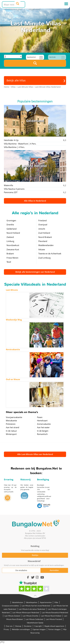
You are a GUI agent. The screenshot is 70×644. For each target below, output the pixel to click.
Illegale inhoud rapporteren (54, 626)
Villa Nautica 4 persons (14, 189)
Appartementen (46, 602)
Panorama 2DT (11, 192)
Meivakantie (11, 421)
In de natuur (11, 431)
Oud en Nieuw (13, 379)
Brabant (10, 254)
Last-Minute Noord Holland (51, 616)
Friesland (42, 220)
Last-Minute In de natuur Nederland (32, 609)
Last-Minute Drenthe (30, 616)
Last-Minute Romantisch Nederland (55, 613)
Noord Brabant (45, 237)
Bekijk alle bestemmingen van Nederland (35, 272)
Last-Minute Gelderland (34, 619)
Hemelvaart (42, 421)
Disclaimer (28, 626)
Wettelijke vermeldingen (21, 629)
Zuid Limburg (44, 258)
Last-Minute (12, 290)
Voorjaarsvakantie (14, 417)
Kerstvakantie (13, 349)
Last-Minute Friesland (54, 619)
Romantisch (42, 434)
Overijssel (43, 225)
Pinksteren (11, 424)
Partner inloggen (54, 629)
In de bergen (43, 431)
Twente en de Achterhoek (50, 254)
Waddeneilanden (46, 245)
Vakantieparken (32, 602)
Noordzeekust (13, 245)
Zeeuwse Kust (13, 249)
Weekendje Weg (14, 320)
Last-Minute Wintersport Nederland (26, 613)
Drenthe (10, 225)
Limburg (10, 241)
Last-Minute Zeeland (12, 616)
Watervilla (8, 185)
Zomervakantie (44, 424)
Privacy (6, 629)
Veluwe (42, 249)
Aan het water (43, 427)
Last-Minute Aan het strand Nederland (36, 606)
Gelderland (12, 229)
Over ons (9, 626)
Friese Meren (12, 258)
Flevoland (43, 241)
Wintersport (11, 434)
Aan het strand (12, 427)
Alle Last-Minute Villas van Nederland (35, 454)
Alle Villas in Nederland (35, 201)
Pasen (40, 417)
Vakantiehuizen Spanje (35, 623)
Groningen (11, 220)
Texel (9, 262)
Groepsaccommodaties (10, 606)
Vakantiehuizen (18, 602)
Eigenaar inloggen (39, 629)
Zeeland (10, 237)
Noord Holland (13, 233)
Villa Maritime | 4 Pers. (14, 147)
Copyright (38, 626)
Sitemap (18, 626)
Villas (56, 602)
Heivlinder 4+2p (11, 140)
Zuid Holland (44, 233)
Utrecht (42, 229)
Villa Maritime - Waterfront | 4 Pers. (20, 144)
